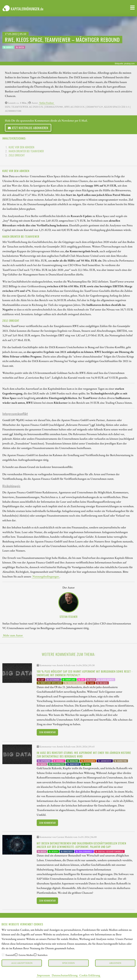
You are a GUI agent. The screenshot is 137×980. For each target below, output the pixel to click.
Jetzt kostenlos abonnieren (28, 128)
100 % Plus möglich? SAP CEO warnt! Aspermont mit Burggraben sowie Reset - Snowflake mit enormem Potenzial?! (85, 673)
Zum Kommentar (47, 732)
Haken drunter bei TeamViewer (26, 151)
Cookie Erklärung (90, 975)
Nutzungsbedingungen (46, 576)
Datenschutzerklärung (65, 975)
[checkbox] (3, 955)
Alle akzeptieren (22, 963)
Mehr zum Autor (13, 635)
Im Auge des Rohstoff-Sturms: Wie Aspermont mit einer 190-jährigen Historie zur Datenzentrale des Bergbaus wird (84, 754)
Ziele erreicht (17, 155)
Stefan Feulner (47, 103)
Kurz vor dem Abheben (22, 147)
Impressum (44, 975)
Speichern (68, 963)
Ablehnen (115, 963)
